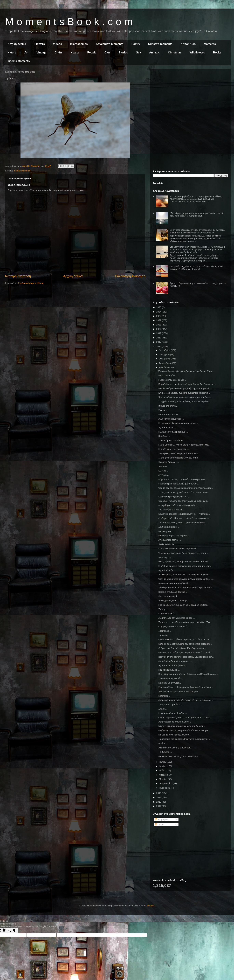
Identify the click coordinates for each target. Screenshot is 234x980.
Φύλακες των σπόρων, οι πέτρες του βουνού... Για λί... (185, 652)
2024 (159, 312)
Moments (210, 44)
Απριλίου (164, 775)
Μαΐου (162, 770)
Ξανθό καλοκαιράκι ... (169, 527)
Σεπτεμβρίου (166, 363)
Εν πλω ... (163, 471)
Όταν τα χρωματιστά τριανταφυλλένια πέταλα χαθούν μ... (186, 579)
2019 (159, 333)
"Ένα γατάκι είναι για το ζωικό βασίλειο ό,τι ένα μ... (183, 553)
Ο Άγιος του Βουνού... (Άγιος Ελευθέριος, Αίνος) (182, 648)
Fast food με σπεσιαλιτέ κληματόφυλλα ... (179, 484)
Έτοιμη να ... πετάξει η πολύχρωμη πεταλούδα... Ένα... (185, 622)
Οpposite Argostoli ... (169, 462)
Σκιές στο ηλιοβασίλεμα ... (171, 704)
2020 (159, 329)
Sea (139, 53)
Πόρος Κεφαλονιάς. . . (169, 670)
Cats (108, 53)
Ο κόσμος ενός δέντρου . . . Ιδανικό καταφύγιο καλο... (184, 518)
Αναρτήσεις (162, 819)
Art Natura (163, 475)
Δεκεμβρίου (165, 350)
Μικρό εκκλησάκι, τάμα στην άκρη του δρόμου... (182, 726)
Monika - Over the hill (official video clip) (178, 756)
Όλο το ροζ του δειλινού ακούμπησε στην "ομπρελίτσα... (186, 488)
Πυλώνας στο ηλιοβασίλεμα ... (173, 432)
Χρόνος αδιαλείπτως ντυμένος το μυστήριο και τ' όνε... (185, 397)
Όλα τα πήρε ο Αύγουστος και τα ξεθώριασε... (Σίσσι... (185, 717)
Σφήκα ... (163, 410)
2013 (159, 802)
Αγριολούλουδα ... (167, 428)
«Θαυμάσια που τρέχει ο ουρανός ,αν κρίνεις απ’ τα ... (185, 639)
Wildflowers (197, 53)
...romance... (164, 631)
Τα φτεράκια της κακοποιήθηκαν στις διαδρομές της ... (185, 739)
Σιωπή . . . (163, 609)
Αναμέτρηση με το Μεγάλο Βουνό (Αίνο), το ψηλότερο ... (186, 700)
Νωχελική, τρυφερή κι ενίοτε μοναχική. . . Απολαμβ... (184, 514)
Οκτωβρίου (165, 359)
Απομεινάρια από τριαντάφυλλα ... (175, 583)
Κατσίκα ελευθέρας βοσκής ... (173, 592)
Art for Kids (188, 44)
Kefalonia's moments (109, 44)
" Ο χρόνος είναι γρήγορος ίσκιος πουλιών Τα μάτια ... (185, 401)
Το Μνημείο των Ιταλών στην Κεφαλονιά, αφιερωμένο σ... (186, 588)
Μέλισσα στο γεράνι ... (169, 415)
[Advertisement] (190, 95)
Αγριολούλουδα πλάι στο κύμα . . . (175, 661)
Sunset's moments (160, 44)
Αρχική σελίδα (17, 44)
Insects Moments (19, 61)
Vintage (42, 53)
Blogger (150, 906)
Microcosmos (79, 44)
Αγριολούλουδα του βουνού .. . (173, 665)
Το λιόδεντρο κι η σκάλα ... (171, 510)
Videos (57, 44)
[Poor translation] (12, 930)
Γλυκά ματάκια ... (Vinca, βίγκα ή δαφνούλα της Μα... (184, 445)
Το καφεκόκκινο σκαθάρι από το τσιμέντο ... (180, 453)
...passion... (164, 635)
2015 (159, 793)
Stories (123, 53)
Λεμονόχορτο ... (166, 557)
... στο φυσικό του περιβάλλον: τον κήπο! (178, 458)
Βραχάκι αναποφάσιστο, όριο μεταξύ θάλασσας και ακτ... (186, 657)
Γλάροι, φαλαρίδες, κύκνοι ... (172, 380)
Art (26, 53)
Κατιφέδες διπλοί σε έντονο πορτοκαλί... (178, 549)
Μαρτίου (163, 779)
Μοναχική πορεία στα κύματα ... (174, 536)
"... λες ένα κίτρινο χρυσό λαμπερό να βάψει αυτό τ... (184, 492)
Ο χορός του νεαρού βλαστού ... (174, 626)
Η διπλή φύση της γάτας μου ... (174, 449)
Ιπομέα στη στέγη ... (168, 406)
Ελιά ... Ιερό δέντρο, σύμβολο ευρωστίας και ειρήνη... (184, 393)
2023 (159, 316)
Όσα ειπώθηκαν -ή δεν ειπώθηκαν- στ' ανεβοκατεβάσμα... (187, 371)
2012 (159, 806)
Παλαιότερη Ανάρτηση (130, 276)
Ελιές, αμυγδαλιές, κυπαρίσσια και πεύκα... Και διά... (184, 562)
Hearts (75, 53)
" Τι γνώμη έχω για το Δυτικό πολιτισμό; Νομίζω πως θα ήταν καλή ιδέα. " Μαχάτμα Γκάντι (197, 215)
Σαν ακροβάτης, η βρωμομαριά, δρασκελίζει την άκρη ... (186, 687)
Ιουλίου (163, 762)
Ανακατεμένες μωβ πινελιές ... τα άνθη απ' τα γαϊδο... (184, 575)
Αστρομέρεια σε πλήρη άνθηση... (175, 722)
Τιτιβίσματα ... (165, 752)
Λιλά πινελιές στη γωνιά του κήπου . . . (177, 618)
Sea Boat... (164, 466)
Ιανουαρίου (165, 788)
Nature (12, 53)
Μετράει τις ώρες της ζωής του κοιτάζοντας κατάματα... (185, 644)
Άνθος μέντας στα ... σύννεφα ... (174, 600)
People (92, 53)
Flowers (40, 44)
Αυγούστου (165, 367)
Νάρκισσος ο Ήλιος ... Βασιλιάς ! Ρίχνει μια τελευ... (183, 479)
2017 (159, 342)
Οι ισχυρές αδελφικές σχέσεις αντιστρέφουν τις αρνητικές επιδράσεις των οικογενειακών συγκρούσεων (197, 231)
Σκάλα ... (163, 709)
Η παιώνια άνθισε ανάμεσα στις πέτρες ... (179, 423)
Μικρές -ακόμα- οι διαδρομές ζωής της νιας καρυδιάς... (185, 388)
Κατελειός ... (164, 436)
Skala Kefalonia (166, 544)
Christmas (175, 53)
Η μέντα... (163, 743)
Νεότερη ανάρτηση (18, 276)
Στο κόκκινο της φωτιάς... (171, 678)
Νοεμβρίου (165, 354)
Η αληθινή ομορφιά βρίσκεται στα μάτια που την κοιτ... (185, 566)
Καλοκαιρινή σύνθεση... (170, 683)
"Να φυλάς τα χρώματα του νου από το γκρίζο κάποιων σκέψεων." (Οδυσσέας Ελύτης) (197, 268)
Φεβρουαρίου (166, 783)
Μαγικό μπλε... (166, 531)
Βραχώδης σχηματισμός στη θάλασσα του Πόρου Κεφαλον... (188, 674)
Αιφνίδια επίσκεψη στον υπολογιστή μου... (179, 691)
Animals (154, 53)
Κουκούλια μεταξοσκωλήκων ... (174, 497)
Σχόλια (160, 825)
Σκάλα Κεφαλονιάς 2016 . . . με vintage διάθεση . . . (183, 523)
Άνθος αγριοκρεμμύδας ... (171, 419)
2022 (159, 320)
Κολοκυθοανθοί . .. (167, 613)
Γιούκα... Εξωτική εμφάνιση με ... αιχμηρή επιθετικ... (184, 605)
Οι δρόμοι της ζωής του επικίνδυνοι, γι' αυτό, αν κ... (183, 501)
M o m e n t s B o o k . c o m (69, 22)
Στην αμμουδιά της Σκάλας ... (173, 713)
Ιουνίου (163, 766)
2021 (159, 325)
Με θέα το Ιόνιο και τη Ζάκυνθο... (174, 735)
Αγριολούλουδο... (167, 570)
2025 (159, 307)
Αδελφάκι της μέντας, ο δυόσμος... (175, 748)
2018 (159, 338)
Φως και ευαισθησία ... (169, 596)
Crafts (58, 53)
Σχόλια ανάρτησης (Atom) (31, 283)
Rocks (217, 53)
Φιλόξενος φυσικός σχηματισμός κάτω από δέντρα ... (184, 730)
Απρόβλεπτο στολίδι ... (170, 540)
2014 (159, 798)
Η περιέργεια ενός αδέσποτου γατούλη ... (178, 505)
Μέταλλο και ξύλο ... (168, 375)
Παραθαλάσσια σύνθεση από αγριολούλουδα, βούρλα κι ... (187, 384)
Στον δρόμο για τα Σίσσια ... (172, 440)
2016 (159, 346)
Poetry (136, 44)
